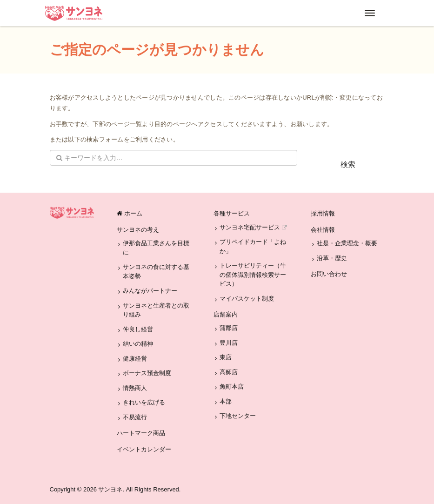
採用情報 (323, 213)
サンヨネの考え (138, 230)
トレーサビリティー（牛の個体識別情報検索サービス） (253, 275)
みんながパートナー (150, 291)
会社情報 (323, 230)
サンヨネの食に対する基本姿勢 (156, 272)
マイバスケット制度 (247, 299)
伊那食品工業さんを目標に (156, 248)
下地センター (238, 416)
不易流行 (135, 417)
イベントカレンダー (144, 449)
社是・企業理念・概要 (347, 243)
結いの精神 (138, 344)
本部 (226, 401)
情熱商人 (135, 388)
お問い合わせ (329, 274)
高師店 (229, 372)
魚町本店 (232, 386)
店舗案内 (226, 314)
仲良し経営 (138, 329)
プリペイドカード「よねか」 (253, 246)
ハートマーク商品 (141, 433)
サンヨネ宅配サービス (253, 227)
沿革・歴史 (332, 258)
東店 (226, 357)
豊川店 (229, 343)
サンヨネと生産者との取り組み (156, 310)
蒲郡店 (229, 328)
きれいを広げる (144, 402)
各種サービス (232, 213)
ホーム (130, 213)
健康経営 (135, 359)
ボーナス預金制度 (147, 373)
